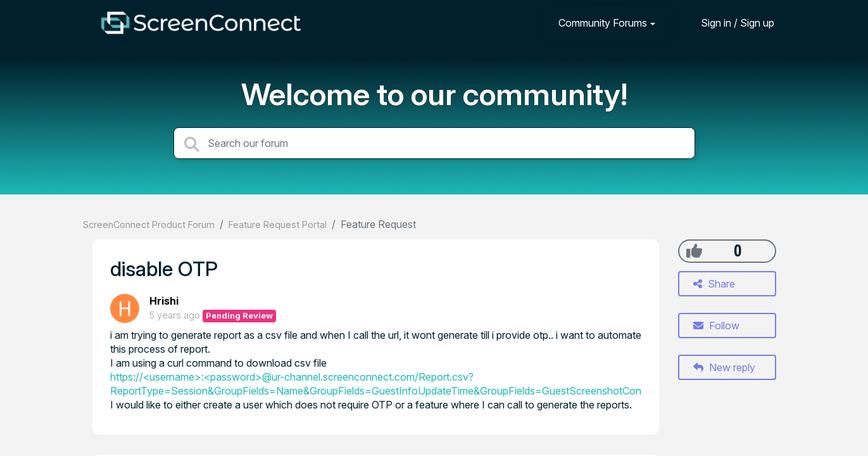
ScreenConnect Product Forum (149, 225)
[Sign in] (728, 22)
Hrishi (164, 301)
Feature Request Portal (278, 225)
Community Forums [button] (603, 23)
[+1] (694, 251)
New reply (724, 367)
